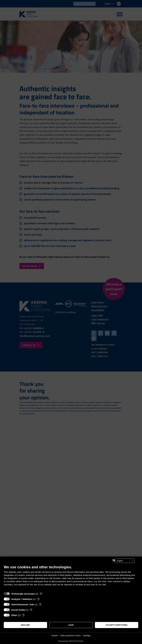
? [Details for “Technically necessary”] (41, 594)
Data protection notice (70, 636)
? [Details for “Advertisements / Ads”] (40, 604)
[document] (71, 578)
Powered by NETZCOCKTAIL (71, 641)
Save (71, 625)
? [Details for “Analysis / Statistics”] (38, 599)
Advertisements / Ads (23, 604)
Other (14, 615)
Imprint (55, 636)
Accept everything (117, 625)
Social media (18, 610)
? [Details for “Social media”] (31, 610)
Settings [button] (87, 636)
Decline (25, 625)
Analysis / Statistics (22, 599)
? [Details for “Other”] (23, 615)
